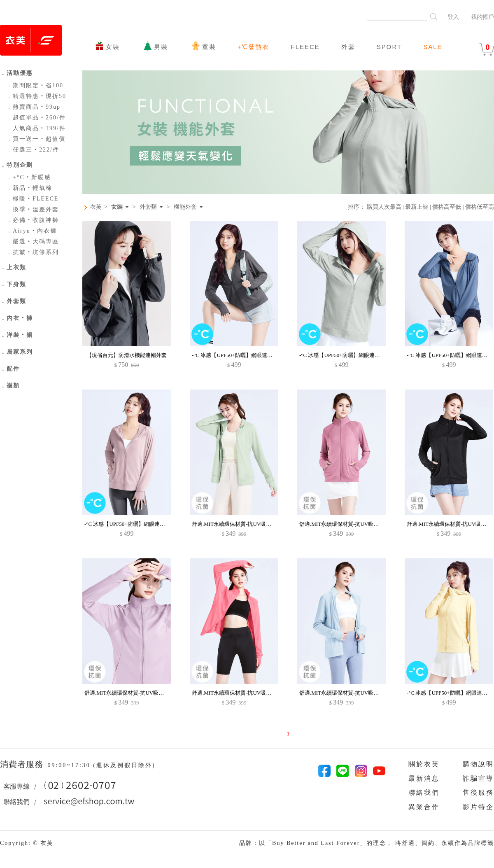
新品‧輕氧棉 (29, 188)
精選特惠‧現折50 (36, 96)
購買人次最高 (384, 207)
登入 (453, 17)
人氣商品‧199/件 (36, 128)
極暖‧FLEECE (32, 199)
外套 (348, 47)
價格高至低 (447, 207)
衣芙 (96, 207)
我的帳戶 (482, 17)
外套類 (148, 207)
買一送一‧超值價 (36, 139)
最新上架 (417, 207)
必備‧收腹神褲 (33, 220)
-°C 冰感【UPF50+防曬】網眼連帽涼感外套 (243, 355)
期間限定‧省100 (35, 85)
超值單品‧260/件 (36, 118)
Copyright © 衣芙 (27, 843)
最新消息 (424, 778)
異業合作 (424, 807)
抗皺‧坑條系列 (33, 252)
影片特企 (478, 807)
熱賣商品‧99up (33, 107)
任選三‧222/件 (33, 150)
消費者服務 (23, 764)
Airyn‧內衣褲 (31, 231)
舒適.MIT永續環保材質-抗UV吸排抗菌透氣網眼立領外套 (258, 524)
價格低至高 (480, 207)
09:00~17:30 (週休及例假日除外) (101, 765)
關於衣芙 (424, 764)
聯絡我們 (424, 792)
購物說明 (478, 764)
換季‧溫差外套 (33, 209)
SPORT (389, 47)
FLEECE (305, 47)
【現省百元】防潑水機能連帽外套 (127, 355)
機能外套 (185, 207)
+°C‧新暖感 (29, 177)
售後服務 (478, 792)
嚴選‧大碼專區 (33, 241)
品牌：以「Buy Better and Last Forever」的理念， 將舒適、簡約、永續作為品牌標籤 (367, 843)
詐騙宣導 (478, 778)
